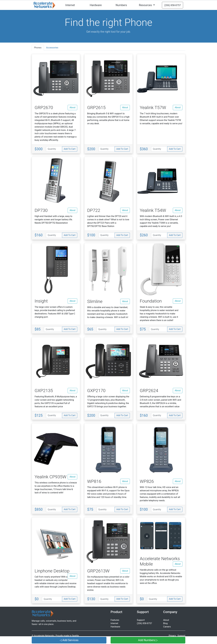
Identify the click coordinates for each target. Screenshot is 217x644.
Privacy (172, 636)
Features (115, 620)
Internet (70, 5)
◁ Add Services (69, 640)
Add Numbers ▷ (148, 640)
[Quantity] (54, 149)
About (72, 107)
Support (141, 620)
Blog (165, 623)
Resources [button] (146, 5)
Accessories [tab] (52, 48)
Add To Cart (70, 149)
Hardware (96, 5)
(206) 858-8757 (144, 623)
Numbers (121, 5)
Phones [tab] (38, 48)
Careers (167, 627)
